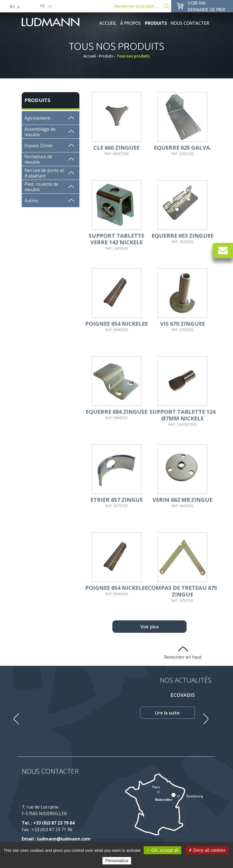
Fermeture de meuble (38, 159)
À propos (131, 23)
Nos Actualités (186, 680)
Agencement (37, 118)
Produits (156, 23)
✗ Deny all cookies (207, 850)
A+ (12, 6)
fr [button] (43, 6)
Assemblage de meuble (40, 132)
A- (19, 7)
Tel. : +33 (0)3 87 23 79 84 (48, 823)
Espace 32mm (38, 146)
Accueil (108, 23)
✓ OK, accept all (163, 850)
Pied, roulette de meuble (41, 187)
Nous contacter (190, 23)
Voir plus (150, 627)
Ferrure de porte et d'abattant (44, 173)
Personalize (117, 861)
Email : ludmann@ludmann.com (56, 839)
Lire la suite (167, 713)
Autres (31, 201)
